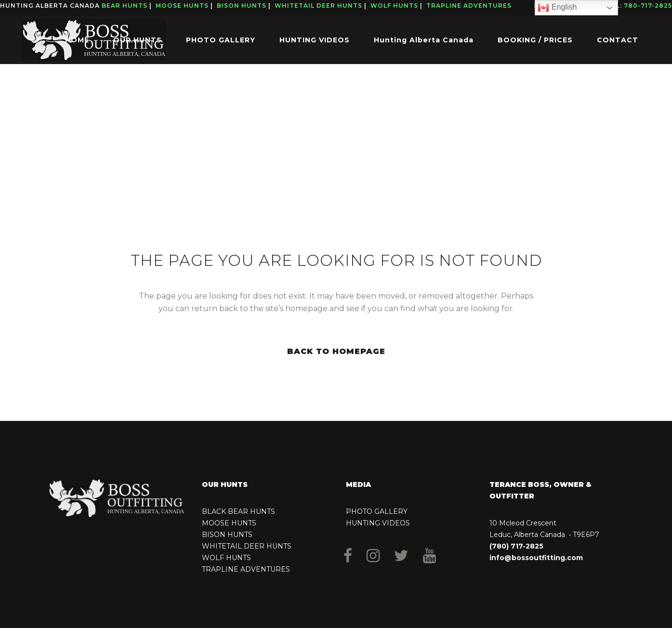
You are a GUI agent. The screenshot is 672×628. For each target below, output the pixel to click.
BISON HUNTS (227, 535)
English (557, 8)
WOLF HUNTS (226, 558)
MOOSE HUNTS (229, 523)
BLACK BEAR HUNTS (238, 511)
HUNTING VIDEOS (378, 523)
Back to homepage (336, 351)
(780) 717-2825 (516, 546)
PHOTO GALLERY (377, 511)
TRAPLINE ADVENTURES (246, 569)
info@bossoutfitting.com (536, 558)
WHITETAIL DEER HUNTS (247, 546)
